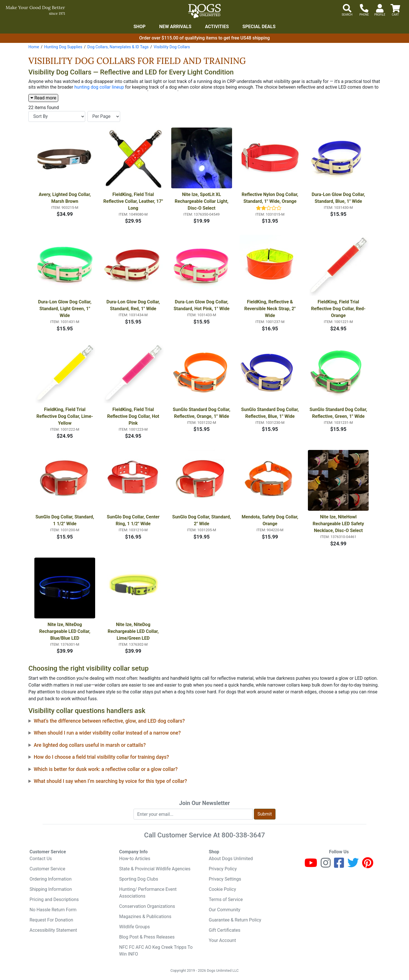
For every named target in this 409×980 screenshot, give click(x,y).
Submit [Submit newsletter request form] (265, 814)
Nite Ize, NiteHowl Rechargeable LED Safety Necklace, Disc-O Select (339, 524)
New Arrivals (175, 27)
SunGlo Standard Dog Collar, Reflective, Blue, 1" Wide (271, 413)
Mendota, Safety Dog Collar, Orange (271, 520)
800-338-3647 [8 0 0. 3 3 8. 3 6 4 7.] (243, 835)
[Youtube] (311, 865)
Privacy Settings (225, 879)
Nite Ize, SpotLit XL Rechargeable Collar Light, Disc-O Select (202, 201)
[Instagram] (326, 865)
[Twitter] (353, 865)
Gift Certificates (225, 930)
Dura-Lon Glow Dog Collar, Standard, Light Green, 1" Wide (65, 309)
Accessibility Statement (53, 930)
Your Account (222, 940)
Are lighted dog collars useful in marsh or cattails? (90, 745)
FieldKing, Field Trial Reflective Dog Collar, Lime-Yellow (65, 416)
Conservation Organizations (147, 906)
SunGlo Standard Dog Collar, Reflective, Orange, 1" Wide (202, 413)
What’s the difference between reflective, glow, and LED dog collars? (109, 721)
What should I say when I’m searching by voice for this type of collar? (110, 781)
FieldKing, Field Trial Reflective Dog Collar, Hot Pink (134, 416)
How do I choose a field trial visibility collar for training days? (101, 757)
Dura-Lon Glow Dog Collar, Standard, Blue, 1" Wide (339, 198)
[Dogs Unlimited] (204, 11)
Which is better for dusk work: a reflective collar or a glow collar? (106, 769)
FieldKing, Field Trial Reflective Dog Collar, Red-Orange (338, 309)
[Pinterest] (368, 865)
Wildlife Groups (135, 927)
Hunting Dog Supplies (63, 47)
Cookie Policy (222, 889)
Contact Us (41, 859)
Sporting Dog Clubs (139, 879)
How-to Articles (135, 859)
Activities (217, 27)
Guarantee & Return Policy (235, 920)
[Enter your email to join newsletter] (193, 814)
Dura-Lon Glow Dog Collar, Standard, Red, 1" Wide (134, 305)
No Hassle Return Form (53, 910)
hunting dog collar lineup (99, 87)
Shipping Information (51, 889)
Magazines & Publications (145, 917)
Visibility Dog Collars (172, 47)
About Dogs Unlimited (231, 859)
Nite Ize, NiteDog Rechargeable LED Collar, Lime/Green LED (134, 631)
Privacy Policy (223, 869)
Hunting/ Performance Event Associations (148, 893)
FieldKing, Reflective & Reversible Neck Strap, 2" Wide (271, 309)
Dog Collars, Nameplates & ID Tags (118, 47)
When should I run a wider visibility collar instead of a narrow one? (107, 733)
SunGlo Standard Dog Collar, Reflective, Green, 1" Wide (339, 413)
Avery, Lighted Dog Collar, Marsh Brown (65, 198)
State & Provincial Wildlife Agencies (155, 869)
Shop (140, 27)
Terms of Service (226, 899)
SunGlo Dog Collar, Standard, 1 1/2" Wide (65, 520)
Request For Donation (51, 920)
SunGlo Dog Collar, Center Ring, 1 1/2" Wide (134, 520)
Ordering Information (51, 879)
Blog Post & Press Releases (147, 937)
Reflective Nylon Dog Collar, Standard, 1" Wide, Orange (271, 198)
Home (34, 47)
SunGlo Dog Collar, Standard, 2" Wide (202, 520)
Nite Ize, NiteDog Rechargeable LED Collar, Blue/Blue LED (65, 631)
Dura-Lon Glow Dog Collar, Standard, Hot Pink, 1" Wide (202, 305)
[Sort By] (57, 116)
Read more (43, 98)
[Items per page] (104, 116)
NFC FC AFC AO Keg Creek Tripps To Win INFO (156, 951)
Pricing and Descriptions (54, 899)
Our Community (225, 910)
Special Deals (259, 27)
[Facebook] (339, 865)
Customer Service (47, 869)
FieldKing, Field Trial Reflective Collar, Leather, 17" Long (134, 201)
